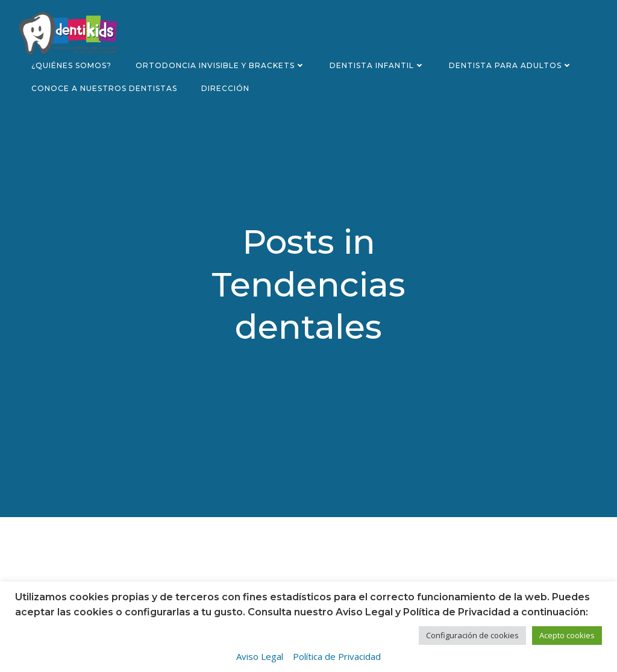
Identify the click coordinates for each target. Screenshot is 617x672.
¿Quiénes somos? (71, 65)
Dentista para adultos (511, 65)
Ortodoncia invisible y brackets (221, 65)
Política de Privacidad (337, 656)
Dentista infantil (377, 65)
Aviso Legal (260, 656)
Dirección (225, 88)
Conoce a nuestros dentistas (104, 88)
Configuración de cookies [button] (472, 635)
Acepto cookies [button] (567, 635)
